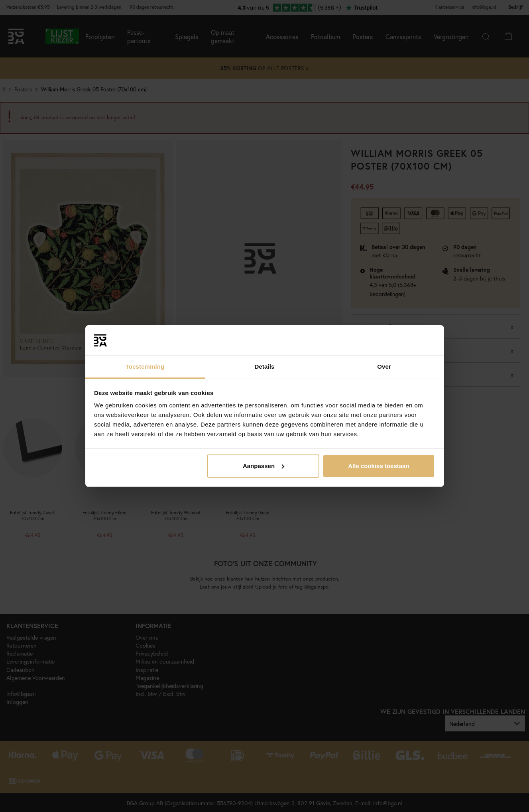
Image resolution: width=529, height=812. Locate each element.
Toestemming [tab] (145, 366)
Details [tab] (265, 366)
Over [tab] (384, 366)
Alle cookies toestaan (379, 466)
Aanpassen (264, 466)
